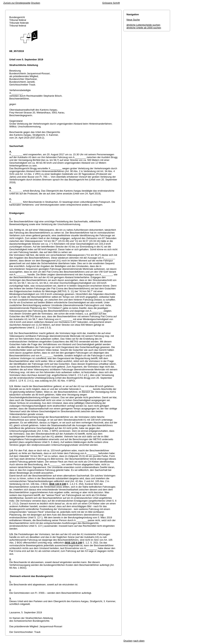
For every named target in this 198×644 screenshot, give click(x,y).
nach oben (139, 641)
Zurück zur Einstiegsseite (17, 3)
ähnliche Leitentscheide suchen (143, 25)
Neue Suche (133, 20)
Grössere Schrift (111, 3)
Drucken (36, 3)
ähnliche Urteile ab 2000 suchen (144, 28)
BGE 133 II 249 (58, 484)
